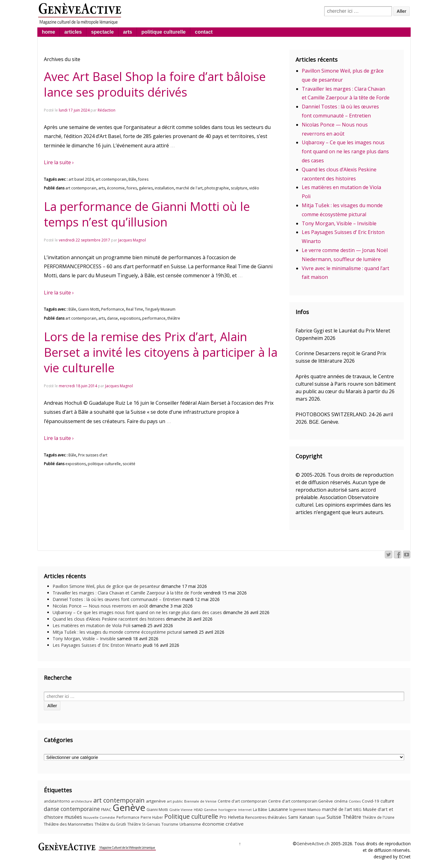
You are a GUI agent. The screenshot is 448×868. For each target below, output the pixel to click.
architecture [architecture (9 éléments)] (82, 801)
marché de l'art (189, 188)
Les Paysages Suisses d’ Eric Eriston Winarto (97, 645)
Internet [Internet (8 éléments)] (245, 810)
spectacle (103, 32)
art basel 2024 (81, 179)
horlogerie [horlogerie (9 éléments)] (228, 810)
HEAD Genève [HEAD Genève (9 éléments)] (205, 810)
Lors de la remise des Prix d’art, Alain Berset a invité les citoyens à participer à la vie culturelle (161, 352)
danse (112, 318)
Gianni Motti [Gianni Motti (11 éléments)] (157, 810)
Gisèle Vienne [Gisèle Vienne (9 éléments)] (181, 810)
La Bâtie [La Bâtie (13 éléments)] (260, 809)
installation (164, 188)
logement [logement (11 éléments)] (298, 810)
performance (154, 318)
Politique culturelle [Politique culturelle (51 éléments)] (191, 816)
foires (143, 179)
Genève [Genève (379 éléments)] (129, 808)
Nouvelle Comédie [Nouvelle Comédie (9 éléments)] (99, 817)
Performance (113, 309)
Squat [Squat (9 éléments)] (321, 817)
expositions (130, 318)
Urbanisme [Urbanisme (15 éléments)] (190, 824)
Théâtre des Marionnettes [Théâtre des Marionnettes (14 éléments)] (69, 824)
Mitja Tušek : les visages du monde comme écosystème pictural (117, 632)
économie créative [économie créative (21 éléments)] (223, 824)
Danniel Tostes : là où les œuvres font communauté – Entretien (117, 599)
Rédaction (107, 110)
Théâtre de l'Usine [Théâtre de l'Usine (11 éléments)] (378, 817)
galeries (146, 188)
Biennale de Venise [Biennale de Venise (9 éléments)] (200, 801)
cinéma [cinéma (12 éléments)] (341, 801)
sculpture (239, 188)
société (129, 464)
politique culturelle (164, 32)
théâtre (174, 318)
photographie (217, 188)
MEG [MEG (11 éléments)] (357, 810)
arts (127, 32)
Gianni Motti (89, 309)
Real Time (135, 309)
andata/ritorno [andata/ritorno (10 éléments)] (57, 801)
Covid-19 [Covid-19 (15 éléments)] (371, 801)
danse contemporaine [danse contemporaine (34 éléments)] (72, 809)
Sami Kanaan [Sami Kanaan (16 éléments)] (301, 817)
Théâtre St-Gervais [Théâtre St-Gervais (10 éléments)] (144, 824)
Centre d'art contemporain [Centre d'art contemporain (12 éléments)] (242, 801)
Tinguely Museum (160, 309)
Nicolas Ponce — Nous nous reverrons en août (100, 606)
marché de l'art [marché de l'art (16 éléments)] (337, 809)
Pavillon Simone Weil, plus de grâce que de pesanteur (106, 586)
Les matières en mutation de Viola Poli (91, 625)
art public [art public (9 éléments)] (175, 801)
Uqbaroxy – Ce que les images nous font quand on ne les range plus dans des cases (345, 151)
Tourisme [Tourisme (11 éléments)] (170, 824)
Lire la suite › (59, 162)
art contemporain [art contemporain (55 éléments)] (119, 800)
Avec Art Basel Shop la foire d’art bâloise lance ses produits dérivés (155, 84)
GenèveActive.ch (313, 844)
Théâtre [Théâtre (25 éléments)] (352, 817)
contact (204, 32)
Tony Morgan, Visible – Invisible (339, 223)
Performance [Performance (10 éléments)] (128, 817)
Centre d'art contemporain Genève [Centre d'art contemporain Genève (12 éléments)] (301, 801)
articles (73, 32)
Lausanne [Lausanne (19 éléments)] (278, 809)
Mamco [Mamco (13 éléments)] (314, 809)
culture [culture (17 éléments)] (387, 801)
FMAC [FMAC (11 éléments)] (106, 810)
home (48, 32)
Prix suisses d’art (93, 455)
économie (116, 188)
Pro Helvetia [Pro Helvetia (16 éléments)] (232, 817)
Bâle (132, 179)
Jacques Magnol (132, 240)
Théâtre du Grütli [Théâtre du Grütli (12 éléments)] (110, 824)
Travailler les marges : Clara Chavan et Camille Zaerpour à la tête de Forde (127, 593)
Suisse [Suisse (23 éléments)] (334, 817)
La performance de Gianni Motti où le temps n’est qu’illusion (147, 214)
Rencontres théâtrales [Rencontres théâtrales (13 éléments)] (266, 817)
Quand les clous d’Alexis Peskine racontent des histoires (109, 619)
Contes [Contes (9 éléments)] (355, 801)
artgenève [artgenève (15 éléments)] (156, 801)
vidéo (254, 188)
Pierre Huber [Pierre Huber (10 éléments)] (152, 817)
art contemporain (111, 179)
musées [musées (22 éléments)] (73, 817)
